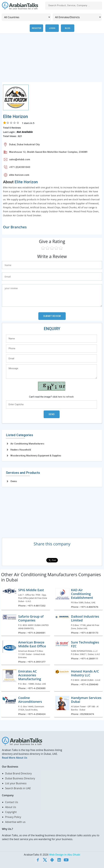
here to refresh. (66, 397)
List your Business (16, 783)
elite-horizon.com (19, 175)
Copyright (11, 812)
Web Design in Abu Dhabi (65, 855)
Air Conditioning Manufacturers (27, 444)
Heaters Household (21, 450)
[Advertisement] (52, 59)
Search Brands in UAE (18, 788)
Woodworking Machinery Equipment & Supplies (36, 456)
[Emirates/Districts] (77, 17)
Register (37, 28)
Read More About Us (15, 758)
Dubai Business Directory (20, 778)
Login (52, 28)
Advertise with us (15, 822)
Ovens (14, 481)
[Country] (26, 17)
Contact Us (12, 802)
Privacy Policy (13, 817)
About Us (11, 807)
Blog (67, 28)
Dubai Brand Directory (18, 773)
